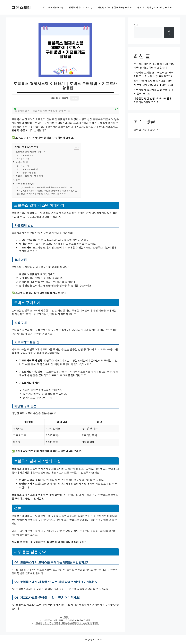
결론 (18, 180)
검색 (136, 25)
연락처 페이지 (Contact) (80, 7)
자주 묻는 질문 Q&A (25, 184)
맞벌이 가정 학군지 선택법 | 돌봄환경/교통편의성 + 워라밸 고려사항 (67, 623)
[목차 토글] (75, 147)
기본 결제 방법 (27, 155)
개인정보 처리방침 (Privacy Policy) (115, 7)
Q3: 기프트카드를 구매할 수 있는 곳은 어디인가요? (43, 194)
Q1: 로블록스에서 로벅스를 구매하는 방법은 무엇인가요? (46, 187)
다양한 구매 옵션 (28, 173)
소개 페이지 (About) (53, 7)
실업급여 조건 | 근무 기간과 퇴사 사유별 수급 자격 (67, 620)
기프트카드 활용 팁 (29, 169)
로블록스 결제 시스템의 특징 (29, 176)
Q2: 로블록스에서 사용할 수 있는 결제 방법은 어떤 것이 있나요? (49, 191)
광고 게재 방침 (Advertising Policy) (154, 7)
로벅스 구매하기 (23, 162)
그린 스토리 (21, 7)
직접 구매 (25, 166)
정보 (66, 617)
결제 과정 (25, 159)
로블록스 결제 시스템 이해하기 (31, 152)
